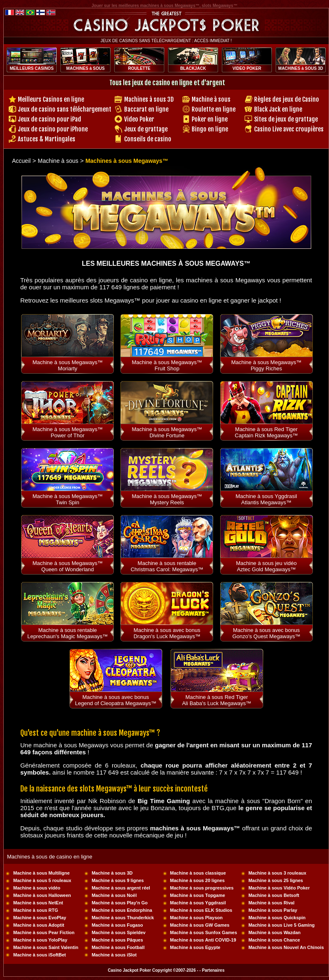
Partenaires (213, 970)
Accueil (21, 161)
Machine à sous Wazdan (274, 932)
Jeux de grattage (146, 129)
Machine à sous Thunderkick (122, 918)
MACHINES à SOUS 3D (300, 68)
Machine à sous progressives (202, 888)
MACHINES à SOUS (85, 68)
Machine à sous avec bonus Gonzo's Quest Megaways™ (266, 633)
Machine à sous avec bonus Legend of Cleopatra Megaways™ (116, 700)
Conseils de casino (148, 139)
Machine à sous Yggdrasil (198, 903)
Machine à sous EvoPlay (40, 918)
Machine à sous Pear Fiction (44, 932)
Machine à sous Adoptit (39, 925)
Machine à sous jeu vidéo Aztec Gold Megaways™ (266, 566)
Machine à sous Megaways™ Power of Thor (67, 432)
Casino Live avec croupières (289, 129)
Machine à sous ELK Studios (201, 910)
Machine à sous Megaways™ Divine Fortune (167, 432)
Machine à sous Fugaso (117, 925)
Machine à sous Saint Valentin (46, 947)
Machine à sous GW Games (200, 925)
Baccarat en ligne (146, 109)
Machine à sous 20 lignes (197, 880)
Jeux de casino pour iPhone (53, 129)
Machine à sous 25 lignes (276, 880)
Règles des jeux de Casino (287, 99)
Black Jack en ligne (278, 109)
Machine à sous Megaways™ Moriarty (67, 365)
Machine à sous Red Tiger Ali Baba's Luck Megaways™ (217, 700)
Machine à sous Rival (271, 903)
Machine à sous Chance (274, 940)
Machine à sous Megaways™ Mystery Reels (167, 499)
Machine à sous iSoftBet (40, 955)
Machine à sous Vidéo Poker (279, 888)
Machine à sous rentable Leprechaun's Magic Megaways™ (68, 633)
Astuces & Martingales (47, 139)
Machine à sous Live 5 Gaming (281, 925)
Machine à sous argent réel (121, 888)
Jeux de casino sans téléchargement (65, 109)
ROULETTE (139, 68)
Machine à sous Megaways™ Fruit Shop (167, 365)
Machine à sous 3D (112, 873)
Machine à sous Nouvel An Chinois (286, 947)
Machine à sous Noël (114, 895)
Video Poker (139, 119)
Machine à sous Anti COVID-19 (203, 940)
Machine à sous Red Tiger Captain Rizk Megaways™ (266, 432)
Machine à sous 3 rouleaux (277, 873)
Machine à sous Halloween (42, 895)
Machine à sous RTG (36, 910)
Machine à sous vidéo (37, 888)
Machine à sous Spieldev (118, 932)
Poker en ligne (210, 119)
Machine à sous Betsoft (274, 895)
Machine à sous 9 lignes (118, 880)
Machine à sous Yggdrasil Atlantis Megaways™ (266, 499)
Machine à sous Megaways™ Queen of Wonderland (67, 566)
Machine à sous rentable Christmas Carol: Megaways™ (167, 566)
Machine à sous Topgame (198, 895)
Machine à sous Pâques (117, 940)
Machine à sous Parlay (273, 910)
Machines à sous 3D (149, 99)
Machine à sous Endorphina (122, 910)
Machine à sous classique (198, 873)
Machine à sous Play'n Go (119, 903)
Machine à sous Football (118, 947)
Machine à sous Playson (196, 918)
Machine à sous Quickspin (277, 918)
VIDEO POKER (247, 68)
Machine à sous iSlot (114, 955)
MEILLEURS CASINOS (31, 68)
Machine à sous (211, 99)
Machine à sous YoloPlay (40, 940)
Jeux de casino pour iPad (49, 119)
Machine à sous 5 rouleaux (42, 880)
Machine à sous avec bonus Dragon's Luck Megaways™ (167, 633)
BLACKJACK (193, 68)
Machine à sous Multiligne (41, 873)
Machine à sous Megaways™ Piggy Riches (267, 365)
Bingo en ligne (210, 129)
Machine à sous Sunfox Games (204, 932)
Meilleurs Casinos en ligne (51, 99)
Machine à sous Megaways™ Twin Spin (67, 499)
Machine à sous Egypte (195, 947)
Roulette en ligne (214, 109)
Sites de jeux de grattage (286, 119)
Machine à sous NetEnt (38, 903)
